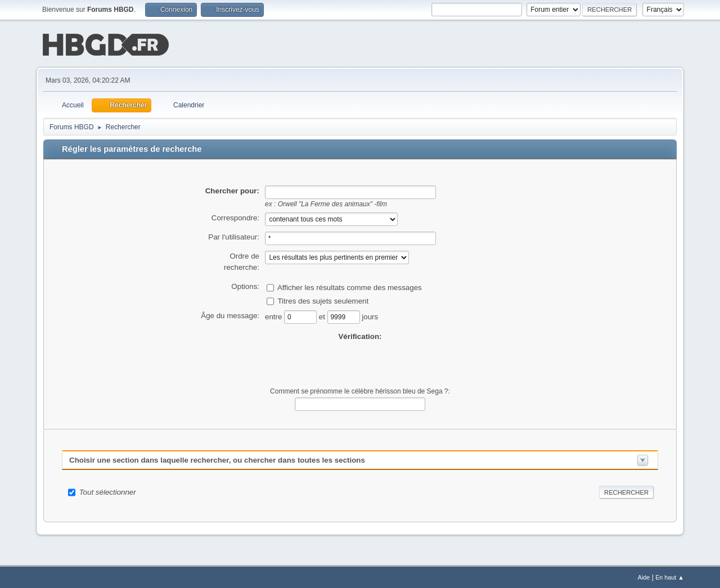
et (323, 315)
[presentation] (360, 363)
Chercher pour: (232, 190)
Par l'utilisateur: (234, 236)
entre (274, 315)
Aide (644, 576)
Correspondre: (235, 217)
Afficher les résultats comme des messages (350, 286)
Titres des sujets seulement (323, 299)
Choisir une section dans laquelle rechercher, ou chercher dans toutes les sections (217, 459)
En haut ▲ (670, 576)
